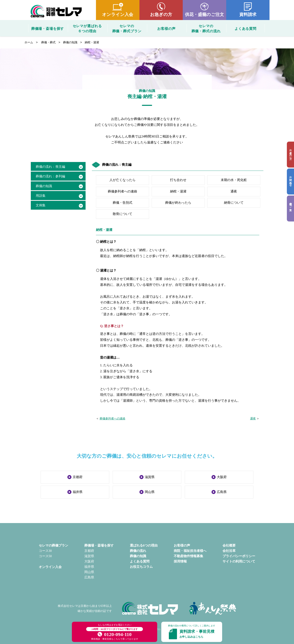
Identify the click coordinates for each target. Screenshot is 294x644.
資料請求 (248, 14)
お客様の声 (166, 29)
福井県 (78, 492)
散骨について (122, 214)
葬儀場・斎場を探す (48, 29)
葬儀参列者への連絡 (122, 191)
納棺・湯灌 (178, 191)
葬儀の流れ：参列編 (50, 176)
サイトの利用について (239, 561)
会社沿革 (229, 551)
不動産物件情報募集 (188, 556)
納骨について (234, 203)
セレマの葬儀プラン (53, 545)
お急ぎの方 (161, 14)
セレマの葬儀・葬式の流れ (206, 28)
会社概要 (229, 545)
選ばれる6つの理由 (144, 545)
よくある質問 (246, 29)
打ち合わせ (178, 180)
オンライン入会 (118, 14)
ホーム (29, 42)
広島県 (222, 492)
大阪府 (222, 477)
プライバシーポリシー (239, 556)
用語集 (41, 196)
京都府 (78, 477)
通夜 (234, 191)
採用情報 (180, 561)
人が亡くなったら (122, 180)
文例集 (41, 205)
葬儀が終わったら (178, 203)
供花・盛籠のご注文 (204, 14)
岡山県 (150, 492)
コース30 (45, 551)
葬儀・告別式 (122, 203)
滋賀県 (150, 477)
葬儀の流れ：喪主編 (50, 167)
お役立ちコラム (141, 567)
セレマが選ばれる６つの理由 (87, 28)
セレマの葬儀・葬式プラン (127, 28)
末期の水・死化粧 (234, 180)
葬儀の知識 (70, 42)
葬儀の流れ (138, 551)
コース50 (45, 556)
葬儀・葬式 (48, 42)
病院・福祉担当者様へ (190, 551)
